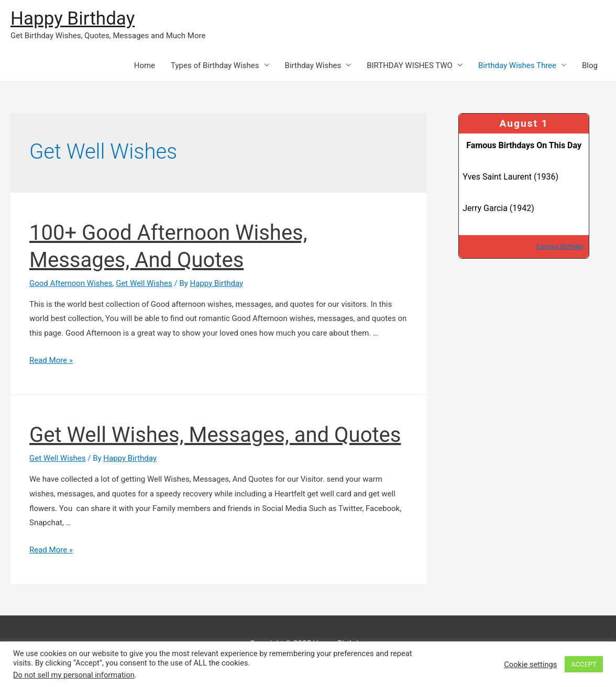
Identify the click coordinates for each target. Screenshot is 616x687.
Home (145, 65)
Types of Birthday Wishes (215, 65)
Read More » (51, 360)
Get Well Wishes (144, 283)
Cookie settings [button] (530, 664)
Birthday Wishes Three (517, 65)
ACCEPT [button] (584, 664)
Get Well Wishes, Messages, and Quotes (215, 435)
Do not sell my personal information (74, 675)
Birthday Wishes (313, 65)
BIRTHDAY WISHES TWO (410, 65)
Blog (590, 65)
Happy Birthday (73, 19)
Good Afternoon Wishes (71, 283)
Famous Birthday (560, 247)
